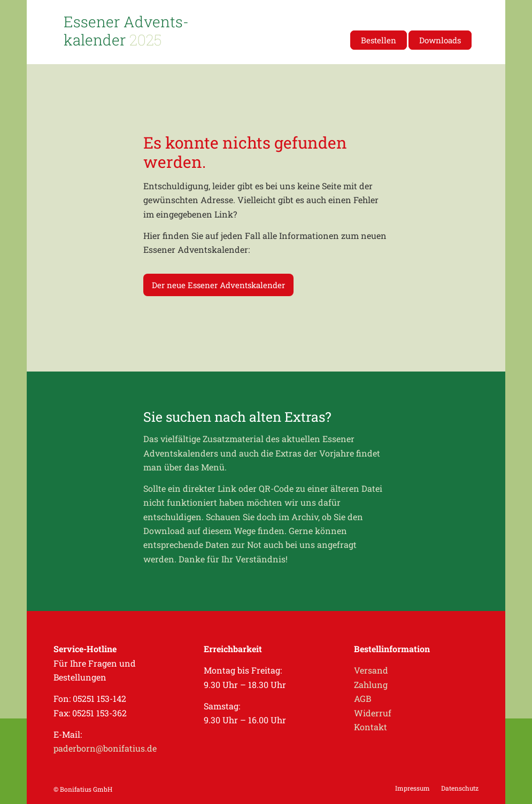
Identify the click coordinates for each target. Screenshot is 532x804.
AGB (363, 698)
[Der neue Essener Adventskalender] (218, 285)
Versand (371, 670)
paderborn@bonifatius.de (105, 748)
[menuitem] (379, 40)
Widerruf (373, 713)
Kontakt (371, 727)
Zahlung (371, 685)
